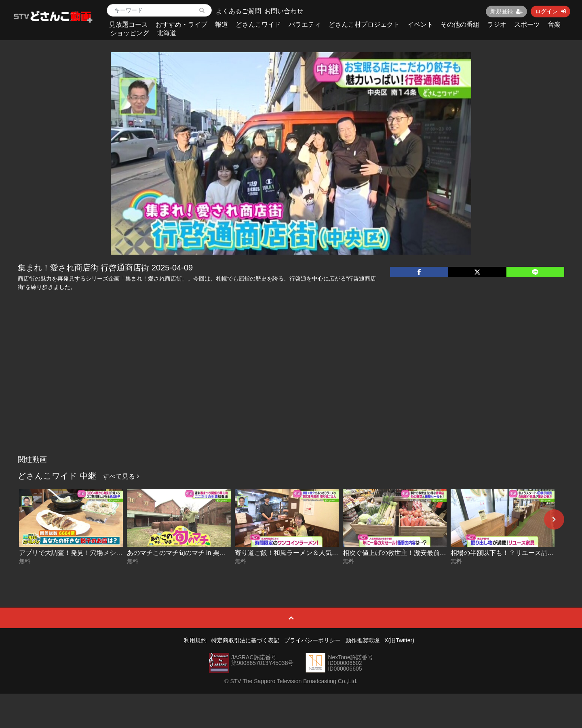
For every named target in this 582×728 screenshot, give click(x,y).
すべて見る (121, 476)
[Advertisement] (291, 391)
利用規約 (195, 640)
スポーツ (527, 24)
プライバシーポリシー (312, 640)
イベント (420, 24)
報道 (221, 24)
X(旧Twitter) (399, 640)
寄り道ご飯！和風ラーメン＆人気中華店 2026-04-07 (310, 553)
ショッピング (130, 33)
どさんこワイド (258, 24)
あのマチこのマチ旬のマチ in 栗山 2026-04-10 (194, 553)
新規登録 (506, 11)
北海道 (167, 33)
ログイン (550, 11)
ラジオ (497, 24)
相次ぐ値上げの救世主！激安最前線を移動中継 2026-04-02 (428, 553)
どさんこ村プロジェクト (364, 24)
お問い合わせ (284, 11)
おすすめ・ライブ (181, 24)
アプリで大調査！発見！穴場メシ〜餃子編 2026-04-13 (98, 553)
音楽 (554, 24)
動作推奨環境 (363, 640)
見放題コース (129, 24)
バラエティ (305, 24)
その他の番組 (460, 24)
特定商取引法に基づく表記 (245, 640)
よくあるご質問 (238, 11)
